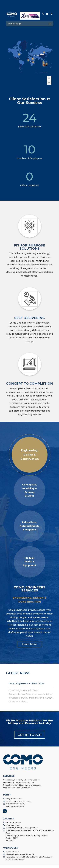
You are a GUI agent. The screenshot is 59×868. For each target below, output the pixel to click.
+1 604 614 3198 (13, 852)
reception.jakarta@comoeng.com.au (22, 828)
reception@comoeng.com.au (18, 801)
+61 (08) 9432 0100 (14, 799)
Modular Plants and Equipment (17, 788)
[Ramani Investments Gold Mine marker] (33, 62)
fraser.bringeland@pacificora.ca (20, 854)
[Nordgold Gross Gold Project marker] (44, 52)
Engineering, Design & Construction (19, 782)
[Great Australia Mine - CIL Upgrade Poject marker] (47, 64)
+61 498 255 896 (13, 825)
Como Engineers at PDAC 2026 (26, 683)
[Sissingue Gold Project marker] (28, 60)
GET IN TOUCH (30, 735)
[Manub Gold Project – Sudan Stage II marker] (33, 59)
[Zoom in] (49, 78)
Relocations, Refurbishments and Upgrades (22, 785)
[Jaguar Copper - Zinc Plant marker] (44, 65)
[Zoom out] (49, 83)
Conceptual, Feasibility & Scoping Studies (21, 780)
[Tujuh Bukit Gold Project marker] (43, 62)
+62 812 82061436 (14, 823)
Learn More (29, 644)
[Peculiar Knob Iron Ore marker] (46, 65)
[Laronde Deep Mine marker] (19, 54)
